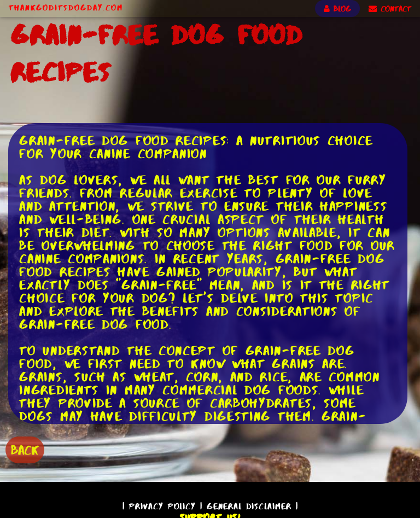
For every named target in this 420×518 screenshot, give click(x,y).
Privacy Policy (162, 506)
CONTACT (390, 9)
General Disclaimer (249, 506)
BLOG (337, 9)
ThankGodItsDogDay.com (66, 8)
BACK (25, 450)
